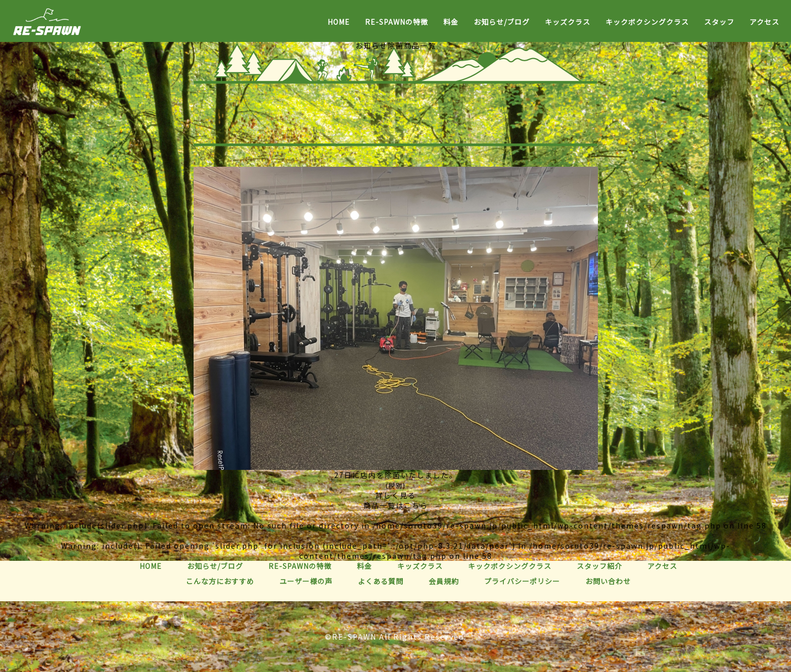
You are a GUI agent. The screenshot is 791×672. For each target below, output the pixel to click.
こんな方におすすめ (220, 581)
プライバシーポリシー (522, 581)
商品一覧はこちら (396, 505)
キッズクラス (568, 22)
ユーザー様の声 (306, 581)
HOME (339, 22)
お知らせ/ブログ (502, 22)
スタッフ (719, 22)
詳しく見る (396, 495)
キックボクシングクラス (647, 22)
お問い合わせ (608, 581)
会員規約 (444, 581)
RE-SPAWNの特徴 (397, 22)
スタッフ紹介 (599, 566)
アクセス (764, 22)
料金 (451, 22)
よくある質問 (381, 581)
